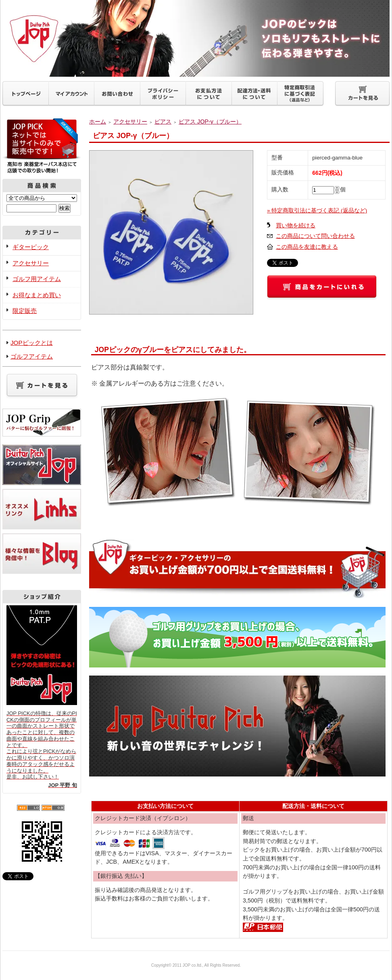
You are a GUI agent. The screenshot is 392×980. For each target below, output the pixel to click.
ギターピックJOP (196, 38)
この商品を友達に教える (307, 247)
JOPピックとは (32, 343)
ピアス (163, 122)
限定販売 (25, 311)
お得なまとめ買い (37, 295)
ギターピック (31, 247)
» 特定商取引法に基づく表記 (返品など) (317, 211)
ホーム (98, 122)
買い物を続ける (296, 226)
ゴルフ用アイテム (37, 279)
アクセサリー (31, 263)
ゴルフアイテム (32, 356)
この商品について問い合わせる (315, 236)
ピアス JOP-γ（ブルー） (210, 122)
